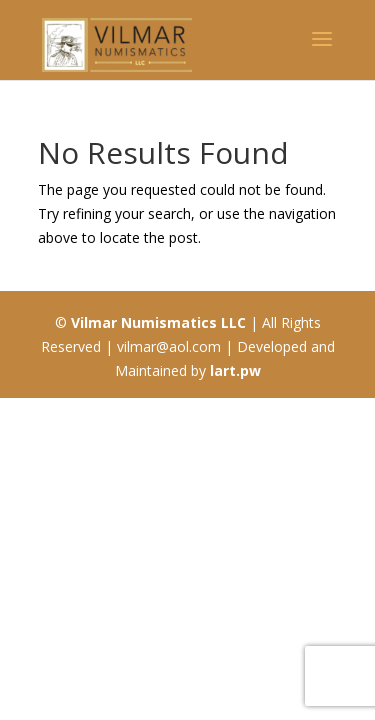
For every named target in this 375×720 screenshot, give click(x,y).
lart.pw (235, 370)
